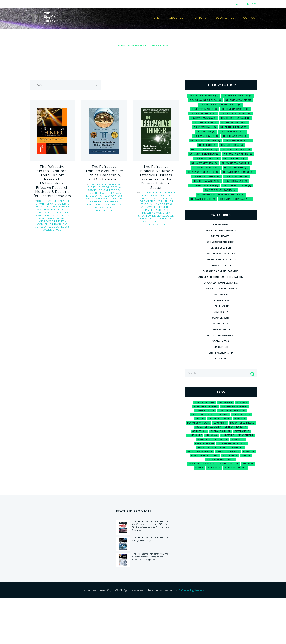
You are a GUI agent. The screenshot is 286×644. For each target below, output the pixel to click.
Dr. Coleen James (52, 194)
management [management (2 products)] (239, 457)
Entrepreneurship (221, 363)
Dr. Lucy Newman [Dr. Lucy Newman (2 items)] (204, 166)
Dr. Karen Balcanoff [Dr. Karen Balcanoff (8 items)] (204, 157)
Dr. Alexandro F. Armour (158, 185)
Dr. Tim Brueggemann (105, 204)
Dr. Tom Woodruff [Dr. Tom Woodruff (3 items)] (221, 195)
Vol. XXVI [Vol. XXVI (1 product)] (203, 500)
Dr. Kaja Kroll (110, 190)
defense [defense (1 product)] (197, 434)
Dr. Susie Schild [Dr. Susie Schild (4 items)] (205, 186)
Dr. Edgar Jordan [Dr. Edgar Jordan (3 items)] (235, 124)
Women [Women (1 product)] (219, 500)
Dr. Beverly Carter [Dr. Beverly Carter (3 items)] (236, 110)
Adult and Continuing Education (221, 287)
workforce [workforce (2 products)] (236, 500)
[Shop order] (69, 85)
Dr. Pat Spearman (160, 201)
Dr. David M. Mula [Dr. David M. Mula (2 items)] (203, 119)
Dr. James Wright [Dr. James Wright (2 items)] (239, 143)
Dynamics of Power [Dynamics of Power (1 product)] (211, 438)
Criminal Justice (221, 275)
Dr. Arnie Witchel (150, 188)
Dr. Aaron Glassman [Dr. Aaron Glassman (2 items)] (203, 96)
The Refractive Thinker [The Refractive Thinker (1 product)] (221, 491)
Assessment (221, 235)
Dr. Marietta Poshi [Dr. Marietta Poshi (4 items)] (236, 166)
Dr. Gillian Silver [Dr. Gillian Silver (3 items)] (236, 138)
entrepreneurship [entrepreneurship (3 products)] (210, 448)
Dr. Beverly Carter (104, 182)
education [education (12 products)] (236, 438)
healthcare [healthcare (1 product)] (246, 453)
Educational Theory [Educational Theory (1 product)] (203, 443)
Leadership (221, 322)
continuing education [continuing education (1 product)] (234, 424)
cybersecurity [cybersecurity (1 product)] (245, 429)
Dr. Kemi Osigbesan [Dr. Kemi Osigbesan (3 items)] (239, 157)
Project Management (221, 345)
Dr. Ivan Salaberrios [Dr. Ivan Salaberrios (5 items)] (205, 143)
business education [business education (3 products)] (204, 419)
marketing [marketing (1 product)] (200, 462)
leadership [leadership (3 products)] (219, 457)
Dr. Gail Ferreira (107, 187)
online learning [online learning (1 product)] (201, 467)
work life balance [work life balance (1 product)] (221, 505)
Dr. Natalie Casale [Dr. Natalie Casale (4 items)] (206, 171)
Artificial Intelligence (221, 240)
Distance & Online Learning (221, 281)
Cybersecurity (221, 339)
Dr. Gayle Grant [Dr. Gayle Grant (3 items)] (205, 138)
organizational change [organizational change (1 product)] (234, 467)
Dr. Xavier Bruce (60, 210)
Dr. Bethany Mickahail (52, 189)
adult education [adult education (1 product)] (203, 415)
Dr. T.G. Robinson (106, 202)
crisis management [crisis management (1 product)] (200, 429)
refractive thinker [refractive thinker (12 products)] (238, 476)
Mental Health (221, 246)
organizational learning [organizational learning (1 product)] (212, 471)
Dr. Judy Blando (58, 202)
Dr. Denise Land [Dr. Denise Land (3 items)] (204, 124)
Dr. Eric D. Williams (163, 193)
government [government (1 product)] (224, 453)
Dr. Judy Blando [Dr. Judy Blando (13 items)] (204, 152)
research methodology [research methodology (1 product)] (229, 481)
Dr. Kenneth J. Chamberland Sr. (157, 197)
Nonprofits (221, 334)
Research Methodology (221, 270)
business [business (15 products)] (245, 415)
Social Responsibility (221, 264)
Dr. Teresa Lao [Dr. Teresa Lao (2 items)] (204, 190)
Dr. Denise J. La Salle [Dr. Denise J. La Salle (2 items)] (237, 119)
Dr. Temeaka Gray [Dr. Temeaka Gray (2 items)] (235, 186)
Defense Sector (221, 258)
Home (122, 46)
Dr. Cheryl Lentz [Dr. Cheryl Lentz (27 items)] (202, 114)
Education (221, 305)
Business (221, 369)
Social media (221, 351)
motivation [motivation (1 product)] (221, 462)
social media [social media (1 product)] (213, 486)
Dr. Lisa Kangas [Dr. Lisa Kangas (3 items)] (236, 162)
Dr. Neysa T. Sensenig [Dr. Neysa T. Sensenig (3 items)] (221, 176)
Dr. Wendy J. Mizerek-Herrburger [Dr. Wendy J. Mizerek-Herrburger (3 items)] (221, 204)
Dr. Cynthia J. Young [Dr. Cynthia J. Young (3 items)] (237, 114)
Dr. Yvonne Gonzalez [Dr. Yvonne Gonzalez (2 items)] (236, 209)
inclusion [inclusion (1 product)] (200, 457)
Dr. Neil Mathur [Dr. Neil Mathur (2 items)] (237, 171)
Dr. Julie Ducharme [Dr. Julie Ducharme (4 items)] (237, 152)
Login (253, 4)
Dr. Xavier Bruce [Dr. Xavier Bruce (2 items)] (202, 209)
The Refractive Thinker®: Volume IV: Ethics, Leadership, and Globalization (104, 172)
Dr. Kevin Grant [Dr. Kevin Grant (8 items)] (206, 162)
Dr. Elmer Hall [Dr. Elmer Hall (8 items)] (204, 129)
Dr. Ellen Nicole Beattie (51, 199)
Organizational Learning (221, 293)
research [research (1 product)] (202, 481)
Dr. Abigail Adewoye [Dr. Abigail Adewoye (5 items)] (239, 96)
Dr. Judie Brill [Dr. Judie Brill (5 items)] (232, 148)
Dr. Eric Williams (148, 196)
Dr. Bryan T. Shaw (53, 190)
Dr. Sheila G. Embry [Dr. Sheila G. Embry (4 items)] (239, 181)
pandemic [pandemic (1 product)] (241, 471)
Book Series (135, 46)
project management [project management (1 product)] (205, 476)
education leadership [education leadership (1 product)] (237, 443)
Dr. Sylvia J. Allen (164, 204)
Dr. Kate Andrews (54, 203)
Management (221, 328)
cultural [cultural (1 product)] (224, 429)
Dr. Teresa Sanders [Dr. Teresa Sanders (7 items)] (235, 190)
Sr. (165, 209)
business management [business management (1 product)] (236, 419)
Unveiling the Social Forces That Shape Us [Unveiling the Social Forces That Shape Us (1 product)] (221, 495)
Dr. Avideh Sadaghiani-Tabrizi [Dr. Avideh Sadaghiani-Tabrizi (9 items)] (221, 105)
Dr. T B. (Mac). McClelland (154, 207)
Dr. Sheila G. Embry (111, 198)
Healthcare (221, 316)
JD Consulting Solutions (191, 636)
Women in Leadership (221, 252)
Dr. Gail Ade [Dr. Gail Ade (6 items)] (205, 133)
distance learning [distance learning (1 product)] (219, 434)
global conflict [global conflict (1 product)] (199, 453)
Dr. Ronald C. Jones (56, 207)
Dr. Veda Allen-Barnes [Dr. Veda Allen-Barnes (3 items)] (221, 200)
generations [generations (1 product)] (235, 448)
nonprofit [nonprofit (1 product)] (241, 462)
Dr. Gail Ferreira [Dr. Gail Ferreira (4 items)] (233, 133)
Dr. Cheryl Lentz (104, 183)
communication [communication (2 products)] (203, 424)
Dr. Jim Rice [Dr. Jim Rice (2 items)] (207, 148)
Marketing (221, 357)
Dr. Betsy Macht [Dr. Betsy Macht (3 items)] (204, 110)
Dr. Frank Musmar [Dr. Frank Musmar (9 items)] (235, 129)
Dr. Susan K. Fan (100, 200)
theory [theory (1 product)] (232, 486)
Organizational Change (221, 299)
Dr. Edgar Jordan (60, 197)
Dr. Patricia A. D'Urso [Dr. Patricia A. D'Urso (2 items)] (204, 181)
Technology (221, 310)
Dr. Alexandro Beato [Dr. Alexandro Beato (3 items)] (205, 100)
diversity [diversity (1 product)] (243, 434)
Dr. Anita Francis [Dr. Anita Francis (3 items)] (239, 100)
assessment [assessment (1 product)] (227, 415)
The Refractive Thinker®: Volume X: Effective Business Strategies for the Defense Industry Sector (156, 173)
